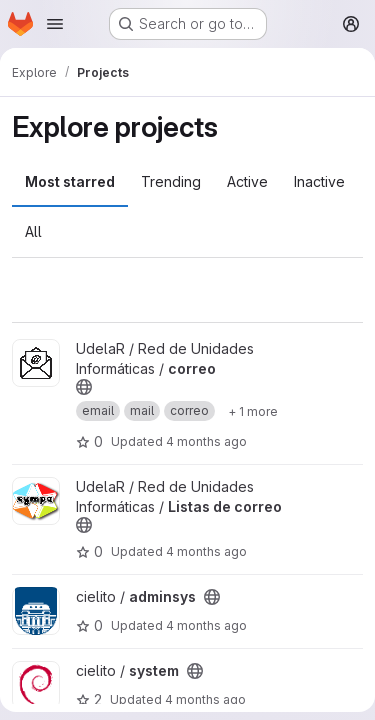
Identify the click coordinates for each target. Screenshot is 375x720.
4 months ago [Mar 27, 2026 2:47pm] (206, 551)
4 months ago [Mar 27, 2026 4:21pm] (206, 441)
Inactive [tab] (319, 181)
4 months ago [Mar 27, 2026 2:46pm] (206, 625)
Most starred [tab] (70, 181)
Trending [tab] (171, 181)
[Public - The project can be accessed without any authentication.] (84, 387)
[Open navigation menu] (55, 24)
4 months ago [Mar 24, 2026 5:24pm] (205, 699)
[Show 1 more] (253, 411)
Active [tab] (247, 181)
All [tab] (33, 231)
